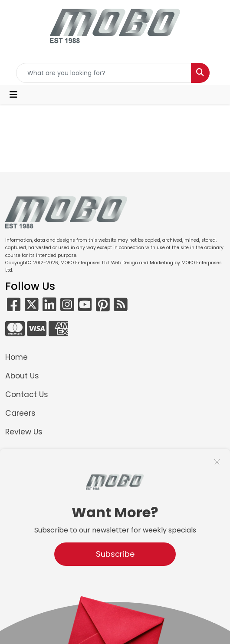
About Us (22, 376)
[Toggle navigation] (13, 95)
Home (16, 357)
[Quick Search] (103, 73)
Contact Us (27, 394)
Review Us (24, 432)
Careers (20, 413)
